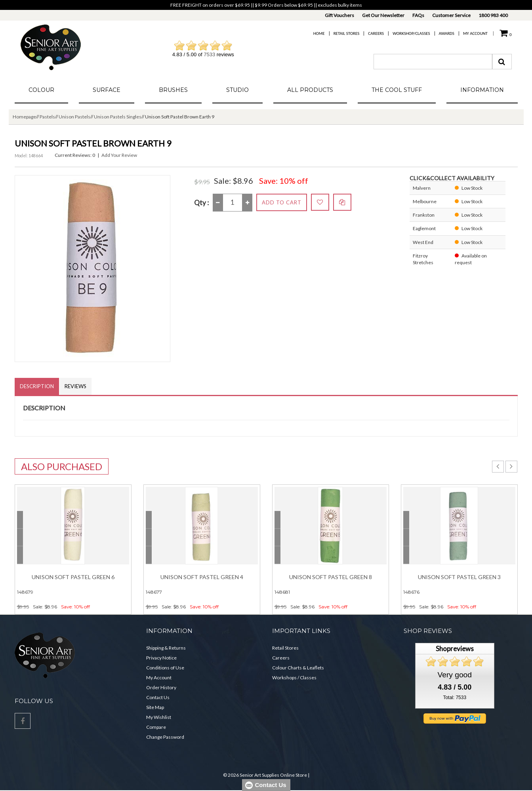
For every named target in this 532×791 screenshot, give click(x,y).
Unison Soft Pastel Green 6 (73, 578)
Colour (41, 90)
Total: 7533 (455, 698)
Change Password (165, 738)
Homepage (24, 117)
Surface (107, 90)
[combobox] (433, 62)
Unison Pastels (74, 117)
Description (38, 387)
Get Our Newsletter (383, 15)
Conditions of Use (165, 668)
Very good (455, 676)
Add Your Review (119, 155)
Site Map (155, 708)
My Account (475, 33)
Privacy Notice (161, 659)
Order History (161, 688)
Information (482, 90)
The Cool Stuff (397, 90)
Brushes (173, 90)
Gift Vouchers (339, 15)
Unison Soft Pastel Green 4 (202, 578)
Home (319, 33)
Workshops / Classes (294, 678)
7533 (209, 54)
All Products (310, 90)
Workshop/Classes (411, 33)
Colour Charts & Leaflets (298, 668)
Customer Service (451, 15)
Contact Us (158, 698)
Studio (237, 90)
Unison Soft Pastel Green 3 (459, 578)
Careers (376, 33)
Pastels (47, 117)
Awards (447, 33)
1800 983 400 (493, 15)
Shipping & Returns (166, 649)
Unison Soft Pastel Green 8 (331, 578)
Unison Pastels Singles (118, 117)
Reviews (78, 387)
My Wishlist (159, 718)
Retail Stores (347, 33)
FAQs (418, 15)
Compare (156, 728)
